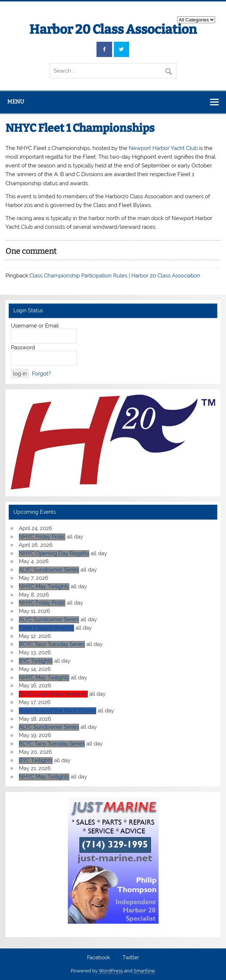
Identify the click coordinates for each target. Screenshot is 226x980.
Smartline (144, 971)
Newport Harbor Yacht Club (163, 148)
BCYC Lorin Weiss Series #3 (53, 694)
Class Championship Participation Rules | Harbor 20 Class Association (115, 276)
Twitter (131, 958)
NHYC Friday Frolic (42, 537)
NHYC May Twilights (44, 586)
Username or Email (35, 326)
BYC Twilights (36, 661)
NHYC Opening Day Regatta (54, 553)
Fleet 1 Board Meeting (46, 628)
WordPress (111, 971)
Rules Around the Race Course (57, 711)
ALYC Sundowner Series (49, 570)
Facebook (98, 958)
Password (23, 347)
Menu (16, 102)
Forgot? (41, 374)
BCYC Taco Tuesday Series (52, 644)
